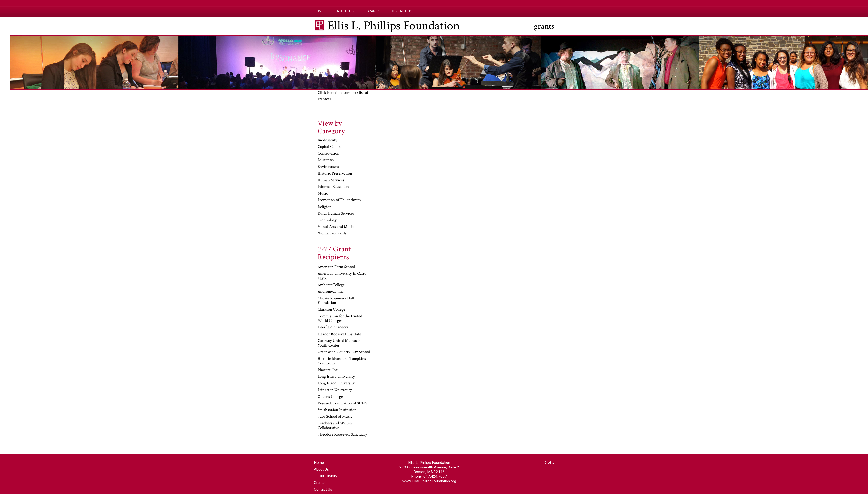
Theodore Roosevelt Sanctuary (342, 435)
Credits (549, 463)
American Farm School (336, 267)
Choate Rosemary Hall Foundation (336, 301)
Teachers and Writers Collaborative (335, 426)
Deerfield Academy (333, 327)
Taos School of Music (335, 417)
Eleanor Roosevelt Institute (339, 334)
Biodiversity (327, 140)
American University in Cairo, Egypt (342, 276)
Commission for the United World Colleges (340, 319)
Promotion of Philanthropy (339, 200)
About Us (345, 11)
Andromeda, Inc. (331, 292)
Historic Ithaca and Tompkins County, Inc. (342, 361)
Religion (325, 207)
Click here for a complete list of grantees (343, 96)
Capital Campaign (332, 147)
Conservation (328, 154)
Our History (328, 476)
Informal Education (333, 187)
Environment (328, 167)
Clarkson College (331, 310)
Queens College (330, 397)
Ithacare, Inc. (328, 370)
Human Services (331, 180)
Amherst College (331, 285)
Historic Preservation (335, 174)
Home (319, 11)
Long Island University (336, 377)
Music (323, 194)
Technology (327, 220)
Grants (373, 11)
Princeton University (335, 390)
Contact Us (401, 11)
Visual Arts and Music (336, 227)
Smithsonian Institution (337, 410)
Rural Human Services (336, 214)
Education (326, 160)
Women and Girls (332, 234)
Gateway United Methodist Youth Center (340, 343)
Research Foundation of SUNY (343, 403)
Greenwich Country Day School (344, 352)
